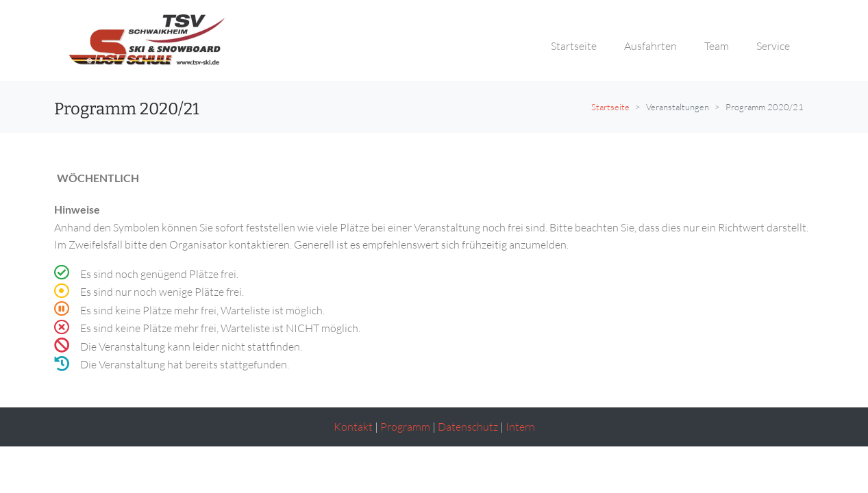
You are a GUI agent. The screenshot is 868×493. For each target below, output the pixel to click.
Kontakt (353, 427)
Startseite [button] (574, 46)
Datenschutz (468, 427)
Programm (405, 427)
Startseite (610, 107)
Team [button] (717, 46)
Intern (520, 427)
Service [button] (773, 46)
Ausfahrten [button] (650, 46)
